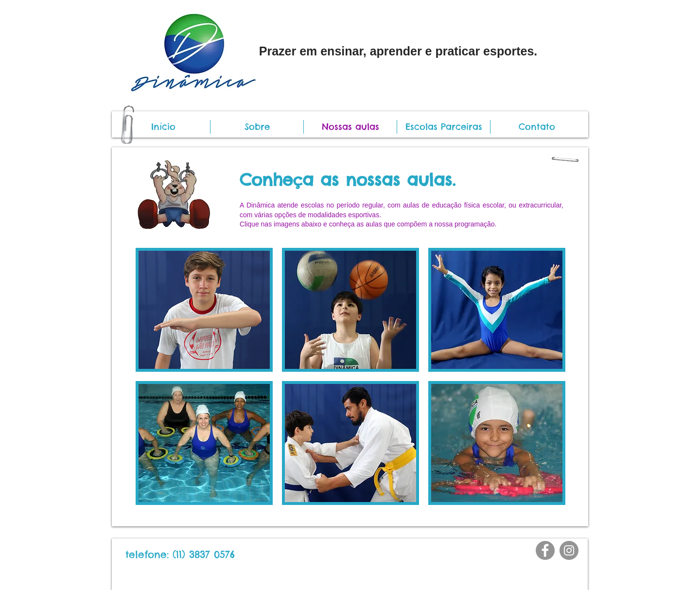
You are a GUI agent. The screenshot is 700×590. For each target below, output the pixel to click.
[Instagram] (569, 550)
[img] (204, 310)
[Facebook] (545, 550)
